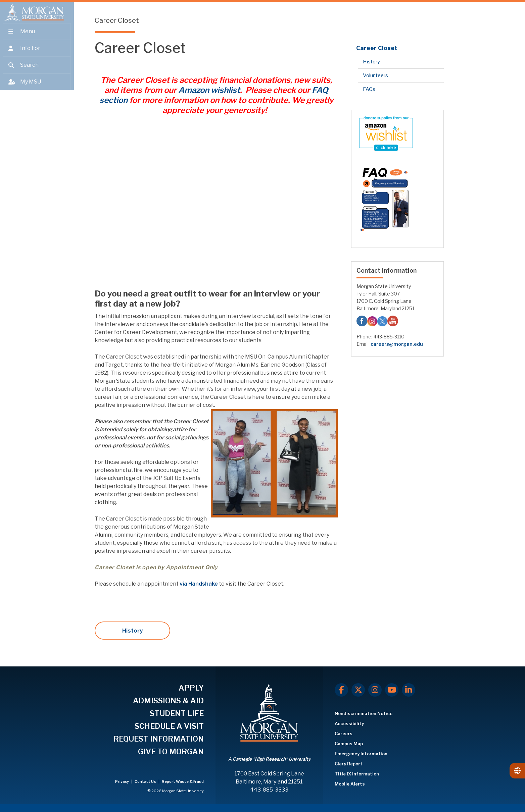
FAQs (369, 89)
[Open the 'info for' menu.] (37, 54)
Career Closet (377, 48)
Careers (344, 734)
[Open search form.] (37, 71)
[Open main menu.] (37, 38)
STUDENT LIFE (177, 713)
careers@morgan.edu (397, 344)
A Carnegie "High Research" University (269, 759)
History (132, 631)
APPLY (191, 688)
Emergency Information (361, 754)
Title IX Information (357, 774)
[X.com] (358, 690)
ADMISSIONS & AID (168, 701)
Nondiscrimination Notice (364, 713)
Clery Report (349, 764)
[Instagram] (375, 690)
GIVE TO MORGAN (171, 752)
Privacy (122, 781)
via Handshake (199, 584)
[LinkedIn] (409, 690)
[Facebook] (341, 690)
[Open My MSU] (37, 88)
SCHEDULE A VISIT (169, 726)
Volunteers (375, 75)
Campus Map (349, 744)
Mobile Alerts (350, 784)
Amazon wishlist (209, 90)
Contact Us (146, 781)
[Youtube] (392, 690)
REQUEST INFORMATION (159, 739)
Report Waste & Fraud (183, 781)
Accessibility (349, 723)
